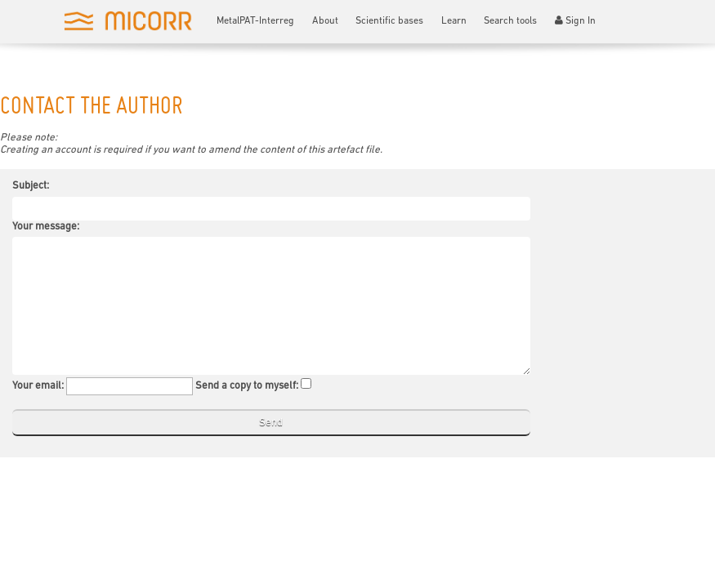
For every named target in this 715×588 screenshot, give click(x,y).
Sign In (576, 21)
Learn (454, 21)
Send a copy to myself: (247, 386)
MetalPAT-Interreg (255, 21)
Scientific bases (389, 21)
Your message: (46, 227)
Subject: (31, 186)
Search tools (510, 21)
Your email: (38, 386)
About (325, 21)
